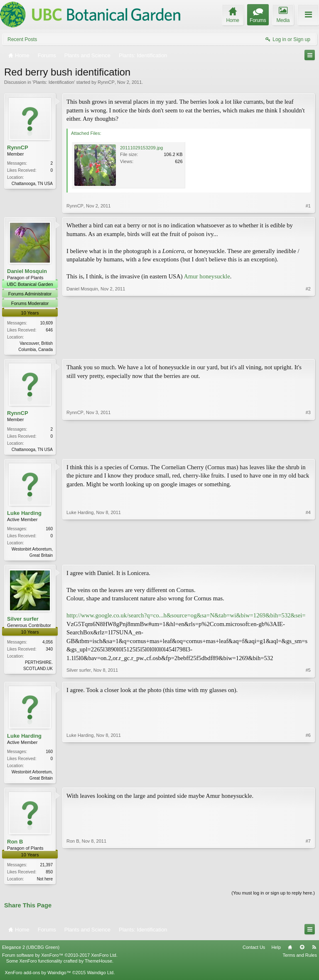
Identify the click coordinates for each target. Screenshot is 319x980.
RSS (314, 951)
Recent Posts (22, 39)
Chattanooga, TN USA (32, 184)
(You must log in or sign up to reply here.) (273, 897)
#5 (308, 673)
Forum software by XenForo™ (60, 959)
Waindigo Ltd (100, 977)
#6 (308, 779)
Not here (45, 882)
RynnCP (106, 82)
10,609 (46, 323)
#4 (308, 556)
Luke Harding (24, 514)
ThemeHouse (98, 965)
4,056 (48, 644)
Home (290, 951)
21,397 (46, 868)
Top (302, 951)
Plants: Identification (54, 82)
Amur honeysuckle (207, 276)
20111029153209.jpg (141, 148)
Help (276, 951)
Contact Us (254, 951)
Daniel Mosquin (27, 271)
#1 (308, 206)
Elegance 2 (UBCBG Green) (31, 951)
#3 (308, 449)
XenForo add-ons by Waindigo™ (38, 977)
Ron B (15, 845)
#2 (308, 349)
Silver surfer (23, 621)
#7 (308, 881)
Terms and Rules (300, 959)
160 (49, 530)
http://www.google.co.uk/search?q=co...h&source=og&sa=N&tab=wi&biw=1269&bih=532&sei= (186, 618)
